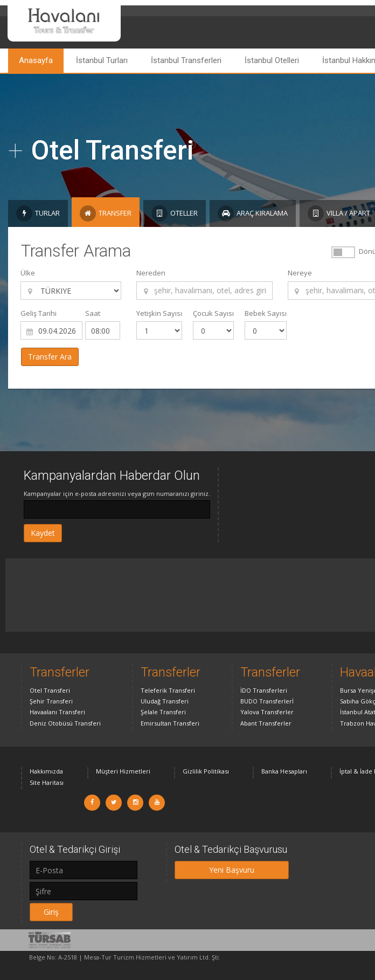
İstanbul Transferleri (186, 60)
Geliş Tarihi (39, 313)
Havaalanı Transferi (57, 712)
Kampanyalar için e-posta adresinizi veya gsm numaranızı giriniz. (117, 494)
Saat (93, 313)
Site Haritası (47, 782)
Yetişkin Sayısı (159, 313)
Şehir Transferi (51, 701)
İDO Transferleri (264, 690)
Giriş (51, 912)
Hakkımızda (46, 771)
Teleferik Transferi (168, 690)
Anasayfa (36, 60)
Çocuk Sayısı (213, 313)
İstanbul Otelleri (272, 60)
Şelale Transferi (163, 712)
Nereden (151, 273)
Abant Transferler (266, 723)
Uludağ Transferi (165, 701)
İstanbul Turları (102, 60)
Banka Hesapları (284, 771)
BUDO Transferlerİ (267, 701)
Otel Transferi (50, 690)
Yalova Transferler (267, 712)
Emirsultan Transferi (170, 723)
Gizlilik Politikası (206, 771)
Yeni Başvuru (232, 870)
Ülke (28, 273)
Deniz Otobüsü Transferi (65, 723)
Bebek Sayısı (266, 313)
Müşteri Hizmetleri (123, 771)
